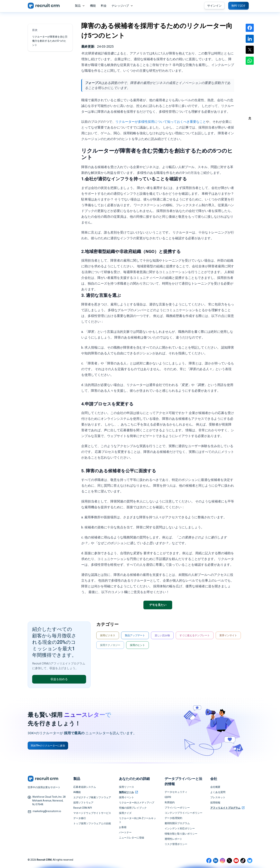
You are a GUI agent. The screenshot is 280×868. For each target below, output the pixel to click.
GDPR (168, 797)
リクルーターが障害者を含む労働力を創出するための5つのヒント (50, 41)
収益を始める (59, 679)
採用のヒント (137, 645)
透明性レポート (173, 839)
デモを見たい (158, 605)
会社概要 (215, 787)
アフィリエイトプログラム (227, 808)
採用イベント (127, 797)
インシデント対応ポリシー (180, 828)
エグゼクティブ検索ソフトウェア (92, 797)
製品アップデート (135, 635)
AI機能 (77, 792)
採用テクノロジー (110, 645)
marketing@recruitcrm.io (47, 811)
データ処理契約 (173, 818)
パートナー (125, 832)
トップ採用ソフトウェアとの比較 (92, 823)
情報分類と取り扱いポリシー (181, 834)
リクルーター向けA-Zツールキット (137, 820)
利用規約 (170, 802)
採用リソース (127, 787)
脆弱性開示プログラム (177, 823)
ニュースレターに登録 (132, 838)
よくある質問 (218, 792)
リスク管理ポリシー (176, 844)
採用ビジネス (108, 635)
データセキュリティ (176, 792)
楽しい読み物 (162, 635)
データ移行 (80, 818)
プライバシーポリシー (177, 808)
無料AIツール (128, 792)
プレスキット (218, 797)
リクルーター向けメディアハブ (137, 803)
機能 (93, 6)
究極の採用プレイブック (133, 808)
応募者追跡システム (85, 787)
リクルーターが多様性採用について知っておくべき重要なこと (161, 122)
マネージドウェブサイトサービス (92, 813)
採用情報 (215, 803)
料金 (104, 6)
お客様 (123, 827)
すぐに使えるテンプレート (195, 635)
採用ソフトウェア (83, 803)
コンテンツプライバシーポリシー (183, 813)
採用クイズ (125, 813)
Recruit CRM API (83, 808)
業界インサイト (228, 635)
